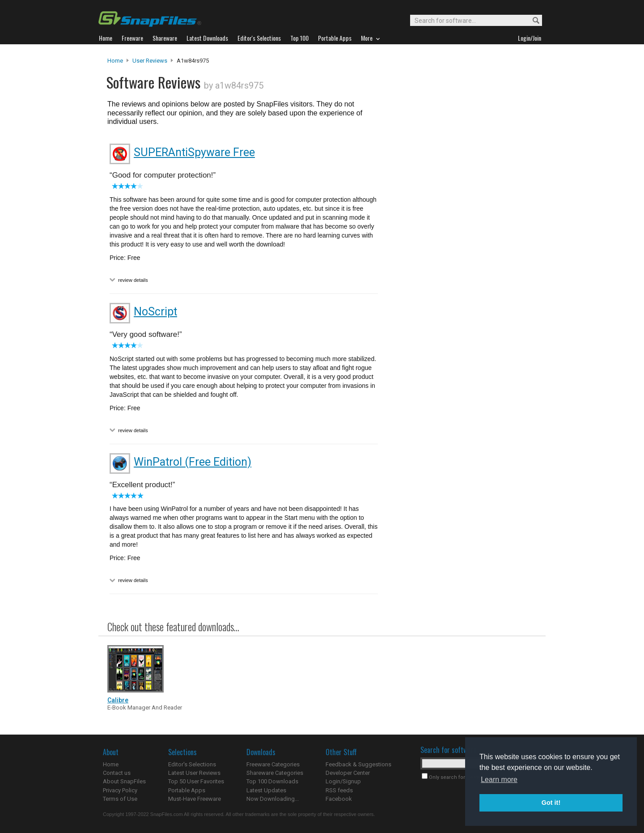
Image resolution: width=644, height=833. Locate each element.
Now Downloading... (273, 799)
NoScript (155, 312)
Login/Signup (343, 781)
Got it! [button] (551, 803)
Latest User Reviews (194, 773)
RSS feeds (339, 790)
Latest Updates (266, 790)
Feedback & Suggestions (358, 764)
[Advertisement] (461, 238)
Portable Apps (187, 790)
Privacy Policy (120, 790)
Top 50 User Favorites (196, 781)
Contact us (117, 773)
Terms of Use (120, 799)
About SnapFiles (124, 781)
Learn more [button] (499, 780)
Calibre (118, 700)
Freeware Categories (273, 764)
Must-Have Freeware (195, 799)
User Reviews (150, 61)
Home (115, 61)
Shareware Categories (275, 773)
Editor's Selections (192, 764)
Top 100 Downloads (272, 781)
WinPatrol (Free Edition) (193, 462)
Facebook (339, 799)
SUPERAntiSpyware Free (194, 152)
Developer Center (348, 773)
